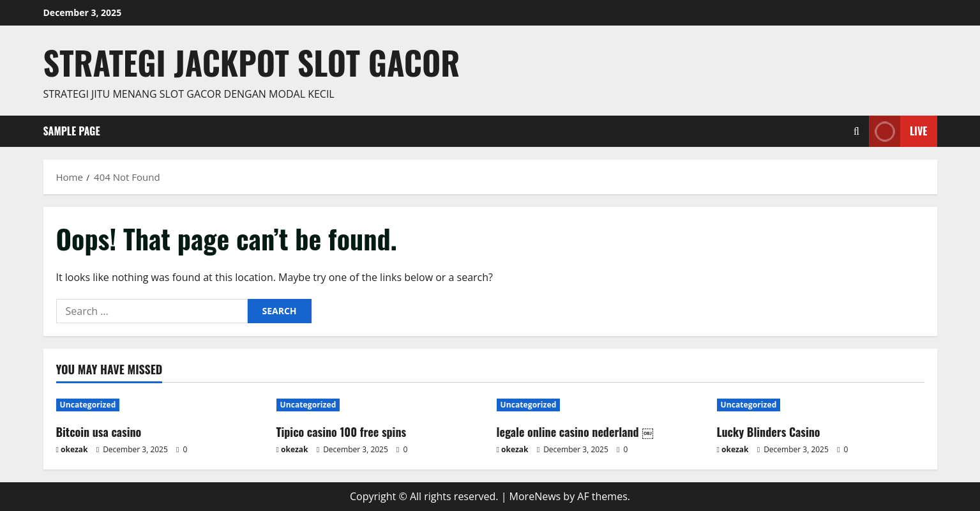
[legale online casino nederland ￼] (600, 405)
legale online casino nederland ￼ (575, 432)
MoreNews (535, 496)
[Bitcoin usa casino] (160, 405)
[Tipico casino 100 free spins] (380, 405)
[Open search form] (856, 131)
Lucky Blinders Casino (769, 432)
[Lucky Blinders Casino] (821, 405)
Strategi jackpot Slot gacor (252, 62)
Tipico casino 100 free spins (342, 432)
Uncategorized (88, 405)
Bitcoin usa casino (99, 432)
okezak (74, 449)
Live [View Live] (898, 131)
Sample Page (72, 131)
